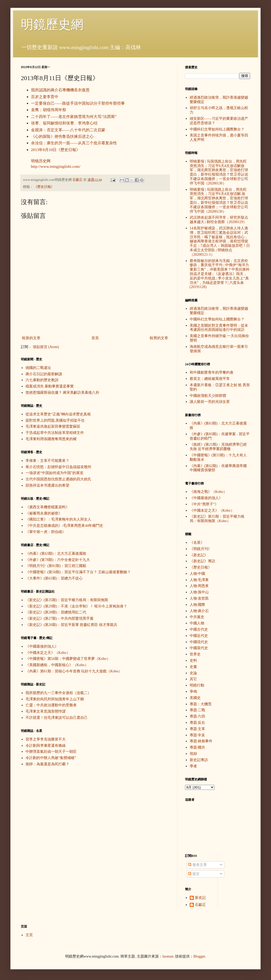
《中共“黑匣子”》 (204, 504)
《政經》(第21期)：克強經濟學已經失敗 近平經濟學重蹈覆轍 (218, 447)
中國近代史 (199, 636)
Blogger (199, 956)
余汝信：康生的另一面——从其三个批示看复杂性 (74, 143)
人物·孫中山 (199, 592)
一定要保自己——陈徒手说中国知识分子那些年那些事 (78, 103)
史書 (193, 667)
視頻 (193, 754)
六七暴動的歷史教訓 (42, 380)
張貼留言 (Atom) (46, 347)
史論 (193, 673)
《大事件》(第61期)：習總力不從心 (54, 578)
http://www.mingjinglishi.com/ (56, 166)
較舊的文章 (159, 338)
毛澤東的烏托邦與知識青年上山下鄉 (55, 699)
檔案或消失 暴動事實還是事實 (50, 386)
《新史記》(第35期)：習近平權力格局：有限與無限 (67, 600)
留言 (194, 874)
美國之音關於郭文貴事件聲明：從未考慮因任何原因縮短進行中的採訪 (219, 328)
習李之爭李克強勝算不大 (46, 739)
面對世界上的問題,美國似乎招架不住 (55, 420)
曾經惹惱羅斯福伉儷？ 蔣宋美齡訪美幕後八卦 (63, 393)
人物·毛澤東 (199, 580)
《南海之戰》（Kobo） (208, 492)
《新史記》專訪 (202, 561)
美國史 (195, 698)
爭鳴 (193, 692)
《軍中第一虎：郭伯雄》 (46, 532)
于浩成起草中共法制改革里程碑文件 (55, 433)
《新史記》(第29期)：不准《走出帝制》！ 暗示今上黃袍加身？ (76, 606)
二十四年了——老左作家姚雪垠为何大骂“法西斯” (74, 116)
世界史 (195, 654)
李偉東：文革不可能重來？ (47, 461)
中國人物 (197, 623)
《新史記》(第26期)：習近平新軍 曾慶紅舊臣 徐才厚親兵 (71, 625)
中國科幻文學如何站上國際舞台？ (217, 129)
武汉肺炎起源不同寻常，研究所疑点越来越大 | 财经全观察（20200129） (219, 220)
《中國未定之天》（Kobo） (48, 653)
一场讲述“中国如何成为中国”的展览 (54, 473)
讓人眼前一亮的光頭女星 (210, 402)
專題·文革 (198, 729)
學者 (193, 766)
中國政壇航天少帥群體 (208, 396)
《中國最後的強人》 (42, 646)
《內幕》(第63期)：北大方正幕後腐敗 (56, 554)
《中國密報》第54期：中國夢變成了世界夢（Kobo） (68, 659)
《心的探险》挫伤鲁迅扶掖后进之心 (62, 136)
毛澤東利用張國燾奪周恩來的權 (51, 439)
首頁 (95, 338)
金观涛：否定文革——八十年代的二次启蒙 (68, 130)
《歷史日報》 (44, 187)
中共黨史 (197, 617)
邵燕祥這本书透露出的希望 (47, 485)
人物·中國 (198, 574)
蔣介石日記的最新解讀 (44, 374)
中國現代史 (199, 642)
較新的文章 (31, 338)
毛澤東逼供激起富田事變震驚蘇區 (53, 426)
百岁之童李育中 (45, 97)
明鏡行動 (197, 685)
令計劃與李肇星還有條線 (46, 746)
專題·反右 (198, 723)
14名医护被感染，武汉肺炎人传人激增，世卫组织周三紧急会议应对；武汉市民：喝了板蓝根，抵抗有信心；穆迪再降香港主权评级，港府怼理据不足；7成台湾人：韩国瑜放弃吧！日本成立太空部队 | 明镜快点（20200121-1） (220, 241)
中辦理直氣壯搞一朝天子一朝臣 (51, 752)
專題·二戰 (198, 710)
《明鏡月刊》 (201, 549)
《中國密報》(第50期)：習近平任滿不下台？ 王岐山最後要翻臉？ (78, 572)
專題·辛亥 (198, 735)
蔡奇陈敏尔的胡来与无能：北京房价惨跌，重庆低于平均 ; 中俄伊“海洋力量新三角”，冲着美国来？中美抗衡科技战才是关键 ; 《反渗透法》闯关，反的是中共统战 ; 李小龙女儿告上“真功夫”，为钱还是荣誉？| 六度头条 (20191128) (220, 274)
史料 (193, 661)
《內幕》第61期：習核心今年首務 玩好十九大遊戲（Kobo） (74, 671)
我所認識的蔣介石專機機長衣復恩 (60, 90)
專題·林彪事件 (201, 741)
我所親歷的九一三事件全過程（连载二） (58, 693)
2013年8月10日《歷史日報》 (56, 150)
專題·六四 (198, 716)
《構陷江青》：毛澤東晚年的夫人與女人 (58, 519)
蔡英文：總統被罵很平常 (210, 379)
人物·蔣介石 (199, 611)
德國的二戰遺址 (38, 368)
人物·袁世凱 (199, 598)
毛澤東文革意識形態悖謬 (46, 711)
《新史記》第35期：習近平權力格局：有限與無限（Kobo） (217, 519)
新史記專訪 (199, 760)
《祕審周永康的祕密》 (44, 513)
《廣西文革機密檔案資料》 (47, 507)
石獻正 (200, 905)
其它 (193, 679)
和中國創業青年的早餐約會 (212, 372)
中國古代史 (199, 629)
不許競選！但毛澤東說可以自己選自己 (57, 718)
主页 (29, 935)
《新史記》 (199, 555)
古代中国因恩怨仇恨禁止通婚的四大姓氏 (58, 479)
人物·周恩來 (199, 586)
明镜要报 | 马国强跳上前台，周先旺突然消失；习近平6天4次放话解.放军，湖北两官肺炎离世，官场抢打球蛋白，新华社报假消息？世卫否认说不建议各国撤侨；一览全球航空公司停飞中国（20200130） (219, 201)
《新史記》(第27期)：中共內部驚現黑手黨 (60, 619)
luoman (168, 956)
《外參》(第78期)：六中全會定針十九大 (58, 560)
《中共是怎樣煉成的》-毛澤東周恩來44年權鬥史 (64, 526)
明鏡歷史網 (52, 24)
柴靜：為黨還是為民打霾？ (47, 764)
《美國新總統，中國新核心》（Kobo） (57, 665)
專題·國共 (198, 747)
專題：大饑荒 (201, 704)
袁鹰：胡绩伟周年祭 (49, 110)
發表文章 (198, 865)
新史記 (200, 898)
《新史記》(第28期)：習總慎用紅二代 (56, 612)
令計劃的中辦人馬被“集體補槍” (51, 758)
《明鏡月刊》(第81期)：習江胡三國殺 (56, 566)
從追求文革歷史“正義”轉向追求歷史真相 (58, 414)
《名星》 (197, 543)
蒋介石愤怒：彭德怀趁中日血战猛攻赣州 (58, 467)
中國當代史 (199, 648)
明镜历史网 (41, 161)
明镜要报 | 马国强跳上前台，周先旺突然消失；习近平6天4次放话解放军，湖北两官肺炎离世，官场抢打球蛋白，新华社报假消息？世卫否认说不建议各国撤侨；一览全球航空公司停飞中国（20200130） (219, 172)
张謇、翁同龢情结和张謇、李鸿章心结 (64, 123)
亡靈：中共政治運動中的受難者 (51, 705)
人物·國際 (198, 605)
